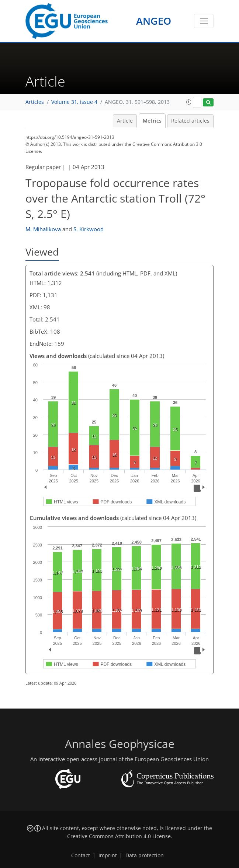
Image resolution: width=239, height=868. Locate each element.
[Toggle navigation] (204, 21)
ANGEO (154, 21)
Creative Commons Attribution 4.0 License (119, 836)
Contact (81, 855)
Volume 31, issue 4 (74, 102)
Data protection (145, 855)
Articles (35, 102)
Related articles (190, 121)
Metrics (152, 121)
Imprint (108, 855)
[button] (189, 102)
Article (125, 121)
